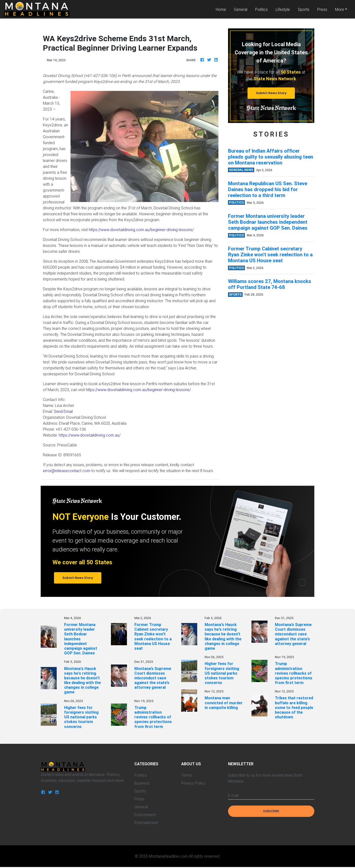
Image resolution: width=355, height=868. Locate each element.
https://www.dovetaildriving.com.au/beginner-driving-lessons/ (141, 230)
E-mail (233, 795)
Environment (145, 815)
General (241, 9)
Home (223, 9)
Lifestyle (283, 9)
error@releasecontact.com (67, 471)
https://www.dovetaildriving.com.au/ (90, 435)
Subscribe (271, 811)
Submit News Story (271, 93)
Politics (261, 9)
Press (322, 9)
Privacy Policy (193, 783)
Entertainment (146, 823)
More (340, 9)
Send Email (63, 411)
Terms (186, 775)
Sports (304, 9)
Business (142, 783)
